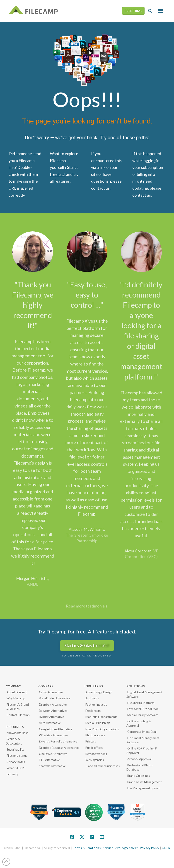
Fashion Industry (96, 705)
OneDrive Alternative (53, 754)
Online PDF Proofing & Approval (142, 751)
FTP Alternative (49, 760)
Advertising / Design (99, 692)
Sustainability (15, 749)
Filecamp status (17, 756)
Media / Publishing (98, 723)
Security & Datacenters (14, 741)
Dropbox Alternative (53, 705)
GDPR (166, 848)
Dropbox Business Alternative (59, 748)
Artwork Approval (139, 759)
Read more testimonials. (87, 606)
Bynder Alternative (51, 717)
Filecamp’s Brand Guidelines (17, 707)
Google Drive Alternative (56, 729)
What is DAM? (16, 768)
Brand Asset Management (144, 782)
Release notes (16, 762)
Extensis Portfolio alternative (58, 741)
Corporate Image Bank (142, 732)
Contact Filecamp (18, 715)
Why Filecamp (16, 698)
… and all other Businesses (103, 766)
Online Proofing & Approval (139, 724)
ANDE (33, 584)
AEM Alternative (50, 723)
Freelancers (93, 711)
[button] (150, 11)
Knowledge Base (17, 733)
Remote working (96, 754)
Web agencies (95, 760)
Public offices (94, 748)
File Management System (144, 788)
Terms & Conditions (87, 848)
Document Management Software (143, 740)
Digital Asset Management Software (144, 694)
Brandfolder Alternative (55, 698)
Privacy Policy (150, 848)
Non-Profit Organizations (102, 729)
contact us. (101, 188)
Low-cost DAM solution (143, 709)
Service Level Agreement (120, 848)
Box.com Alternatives (53, 711)
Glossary (12, 774)
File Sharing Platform (141, 703)
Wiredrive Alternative (53, 735)
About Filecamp (17, 692)
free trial (58, 174)
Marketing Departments (101, 717)
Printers (91, 741)
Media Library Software (143, 715)
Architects (92, 698)
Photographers (95, 735)
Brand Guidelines (139, 776)
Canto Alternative (51, 692)
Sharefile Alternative (52, 766)
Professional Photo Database (139, 768)
